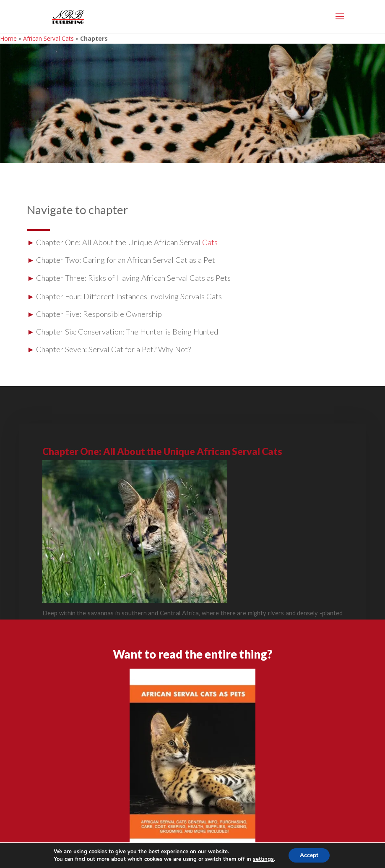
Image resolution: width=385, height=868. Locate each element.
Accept (309, 855)
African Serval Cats (48, 38)
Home (8, 38)
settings (262, 859)
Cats (210, 242)
